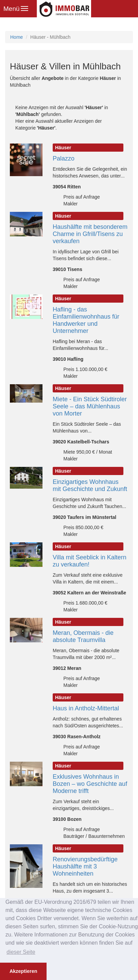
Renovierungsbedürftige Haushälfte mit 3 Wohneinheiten (85, 866)
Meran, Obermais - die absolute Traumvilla (83, 636)
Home (16, 37)
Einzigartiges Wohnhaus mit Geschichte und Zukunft (90, 485)
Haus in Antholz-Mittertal (86, 708)
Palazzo (64, 158)
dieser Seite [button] (21, 952)
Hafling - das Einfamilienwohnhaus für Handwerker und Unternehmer (86, 320)
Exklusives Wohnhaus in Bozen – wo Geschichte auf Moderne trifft (90, 784)
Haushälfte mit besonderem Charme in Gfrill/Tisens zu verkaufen (90, 234)
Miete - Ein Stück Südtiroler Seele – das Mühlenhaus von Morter (90, 406)
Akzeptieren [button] (23, 971)
